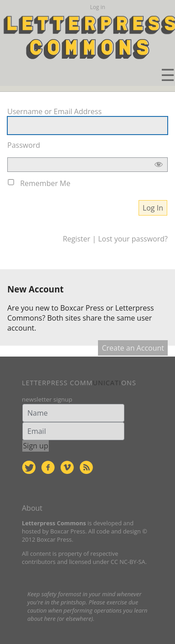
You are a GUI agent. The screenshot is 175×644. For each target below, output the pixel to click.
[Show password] (159, 166)
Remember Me (45, 183)
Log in (98, 7)
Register (77, 239)
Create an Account (133, 348)
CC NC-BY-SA (128, 562)
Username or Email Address (54, 111)
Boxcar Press (82, 308)
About (32, 508)
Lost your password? (133, 239)
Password (24, 145)
